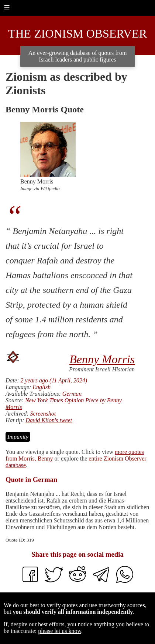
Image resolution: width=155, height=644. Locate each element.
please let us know (60, 631)
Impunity (18, 437)
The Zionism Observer (77, 34)
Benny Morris (102, 359)
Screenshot (43, 414)
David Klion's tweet (49, 420)
